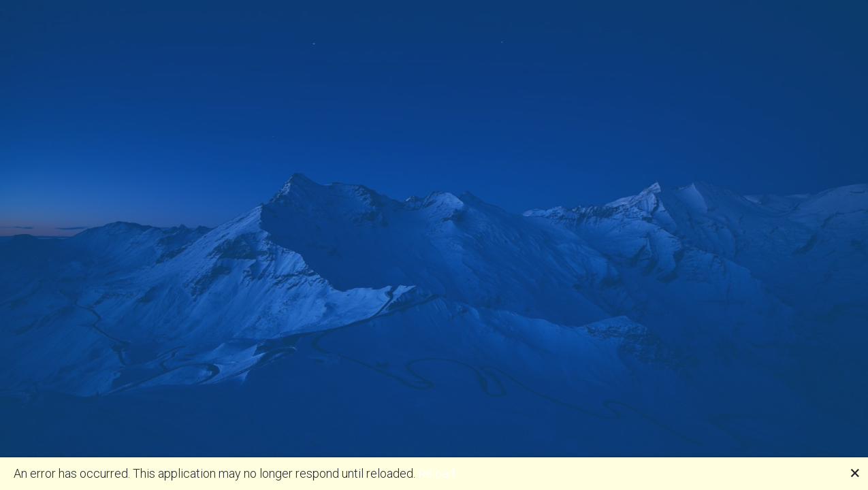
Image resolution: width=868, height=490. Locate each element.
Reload (436, 473)
